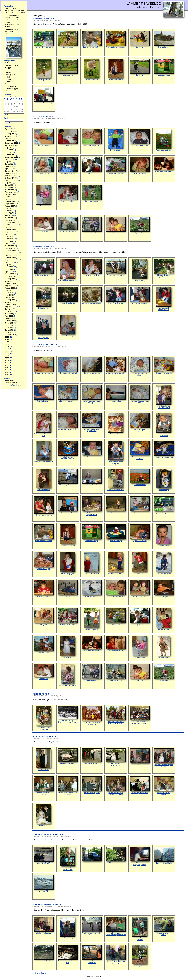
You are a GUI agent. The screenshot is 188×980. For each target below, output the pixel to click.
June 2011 (9, 164)
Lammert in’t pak (44, 760)
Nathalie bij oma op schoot (44, 452)
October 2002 (10, 321)
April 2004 (9, 297)
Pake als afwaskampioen (68, 326)
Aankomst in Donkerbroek (44, 267)
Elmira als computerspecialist (140, 856)
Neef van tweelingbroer (92, 785)
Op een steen (140, 225)
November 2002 (11, 318)
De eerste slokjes (44, 137)
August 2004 (10, 288)
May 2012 (9, 152)
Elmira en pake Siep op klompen (140, 929)
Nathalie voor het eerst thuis (68, 365)
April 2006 (9, 243)
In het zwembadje (116, 533)
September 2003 (11, 307)
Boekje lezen (44, 224)
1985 (7, 363)
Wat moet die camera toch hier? (140, 394)
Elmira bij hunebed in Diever (44, 953)
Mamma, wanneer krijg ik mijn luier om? (92, 422)
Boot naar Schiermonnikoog (116, 39)
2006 (7, 351)
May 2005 (9, 269)
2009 (7, 344)
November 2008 (11, 176)
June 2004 (9, 293)
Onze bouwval (11, 86)
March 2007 (10, 218)
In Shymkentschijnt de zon (116, 757)
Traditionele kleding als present (44, 786)
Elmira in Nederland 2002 (48, 904)
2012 (7, 339)
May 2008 (9, 187)
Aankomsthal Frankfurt (44, 855)
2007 (7, 349)
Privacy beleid (11, 380)
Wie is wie (9, 34)
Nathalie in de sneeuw (164, 563)
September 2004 (11, 286)
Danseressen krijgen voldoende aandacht (116, 786)
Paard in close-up (92, 70)
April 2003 (9, 316)
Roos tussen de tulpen (164, 140)
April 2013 (9, 129)
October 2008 (10, 178)
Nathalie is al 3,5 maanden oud (44, 425)
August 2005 (10, 262)
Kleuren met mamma (92, 644)
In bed (68, 589)
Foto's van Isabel (46, 118)
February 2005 (11, 276)
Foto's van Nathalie (47, 347)
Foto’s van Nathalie (45, 345)
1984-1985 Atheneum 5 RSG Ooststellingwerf (140, 715)
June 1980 (9, 328)
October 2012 (10, 141)
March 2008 (10, 190)
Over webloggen (11, 89)
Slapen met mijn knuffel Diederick (140, 450)
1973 (7, 372)
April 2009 (9, 169)
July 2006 (9, 236)
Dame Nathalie (44, 645)
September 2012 (11, 143)
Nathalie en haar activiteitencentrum (68, 450)
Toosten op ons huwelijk (140, 785)
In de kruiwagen (44, 196)
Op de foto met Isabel (116, 589)
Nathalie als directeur (68, 617)
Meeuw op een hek (44, 70)
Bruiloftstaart (44, 815)
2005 (7, 353)
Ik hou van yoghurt (68, 193)
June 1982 (9, 325)
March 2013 (10, 131)
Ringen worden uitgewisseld (140, 757)
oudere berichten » (40, 973)
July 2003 (9, 309)
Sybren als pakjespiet (140, 295)
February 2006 (11, 248)
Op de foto (92, 165)
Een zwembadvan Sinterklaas (164, 299)
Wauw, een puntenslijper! (164, 165)
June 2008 (9, 185)
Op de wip (140, 39)
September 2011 (11, 157)
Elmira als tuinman (116, 855)
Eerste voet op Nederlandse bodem (92, 926)
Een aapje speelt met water (92, 295)
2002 (7, 360)
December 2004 (11, 281)
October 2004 (10, 283)
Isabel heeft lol (44, 165)
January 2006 (10, 251)
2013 (7, 337)
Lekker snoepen (164, 535)
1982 (7, 365)
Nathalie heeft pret (44, 393)
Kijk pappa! (164, 589)
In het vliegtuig (68, 928)
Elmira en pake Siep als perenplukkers (68, 859)
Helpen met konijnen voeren (44, 39)
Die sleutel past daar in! (68, 224)
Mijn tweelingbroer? (13, 24)
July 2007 (9, 208)
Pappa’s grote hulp (44, 617)
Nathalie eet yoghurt (68, 563)
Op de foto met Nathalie (92, 137)
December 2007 (11, 197)
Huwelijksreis (10, 75)
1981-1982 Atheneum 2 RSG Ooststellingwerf (116, 715)
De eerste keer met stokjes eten (68, 954)
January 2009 (10, 171)
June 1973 (9, 332)
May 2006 (9, 241)
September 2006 (11, 232)
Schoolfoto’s (41, 694)
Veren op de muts (44, 480)
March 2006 (10, 246)
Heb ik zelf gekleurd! (116, 644)
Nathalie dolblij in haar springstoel (116, 453)
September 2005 (11, 260)
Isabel (7, 22)
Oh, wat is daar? (116, 140)
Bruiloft (42, 738)
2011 (7, 342)
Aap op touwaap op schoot (140, 271)
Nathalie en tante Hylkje (92, 267)
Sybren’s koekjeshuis (116, 295)
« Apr (6, 115)
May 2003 (9, 314)
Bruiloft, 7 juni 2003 (45, 736)
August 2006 (10, 234)
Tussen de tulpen (140, 477)
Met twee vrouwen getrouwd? (164, 786)
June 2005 (9, 267)
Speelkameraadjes (92, 193)
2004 (7, 356)
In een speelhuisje (164, 67)
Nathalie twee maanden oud (68, 393)
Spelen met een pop (116, 165)
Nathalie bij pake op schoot (68, 270)
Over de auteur (11, 383)
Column (8, 63)
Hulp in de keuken (44, 589)
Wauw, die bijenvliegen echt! (140, 422)
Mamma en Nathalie (68, 505)
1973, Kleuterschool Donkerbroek (44, 718)
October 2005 (10, 258)
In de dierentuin (44, 298)
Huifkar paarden (68, 67)
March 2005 (10, 274)
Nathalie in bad (116, 393)
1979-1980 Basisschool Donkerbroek (92, 716)
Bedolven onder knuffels (92, 39)
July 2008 (9, 183)
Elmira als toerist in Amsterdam (92, 954)
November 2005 (11, 255)
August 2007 (10, 206)
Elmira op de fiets (140, 956)
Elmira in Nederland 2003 (48, 834)
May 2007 (9, 213)
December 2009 (11, 166)
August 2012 (10, 145)
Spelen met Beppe (44, 561)
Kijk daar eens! (116, 617)
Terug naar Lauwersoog (44, 95)
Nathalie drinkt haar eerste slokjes (44, 366)
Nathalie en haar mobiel (164, 365)
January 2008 (10, 194)
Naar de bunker (164, 39)
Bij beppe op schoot (140, 533)
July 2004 (9, 290)
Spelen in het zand (116, 673)
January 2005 (10, 279)
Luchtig (8, 79)
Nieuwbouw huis (11, 84)
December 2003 (11, 302)
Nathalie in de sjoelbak (140, 505)
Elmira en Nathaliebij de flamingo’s (164, 268)
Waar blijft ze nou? (92, 756)
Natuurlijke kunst (11, 29)
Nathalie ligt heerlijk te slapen (140, 366)
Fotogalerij (9, 70)
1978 (7, 370)
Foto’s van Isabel (43, 116)
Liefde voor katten (164, 619)
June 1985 (9, 323)
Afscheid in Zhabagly (44, 925)
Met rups (116, 225)
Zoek (6, 118)
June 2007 (9, 211)
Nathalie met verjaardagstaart (92, 506)
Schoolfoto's (44, 696)
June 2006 (9, 239)
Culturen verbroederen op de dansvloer (68, 786)
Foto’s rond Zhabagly (13, 15)
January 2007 (10, 222)
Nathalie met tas (164, 647)
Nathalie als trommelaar (116, 480)
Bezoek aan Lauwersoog (116, 267)
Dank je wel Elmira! (92, 855)
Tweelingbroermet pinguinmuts (44, 327)
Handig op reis (11, 72)
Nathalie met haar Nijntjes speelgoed (92, 394)
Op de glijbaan (68, 39)
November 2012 (11, 138)
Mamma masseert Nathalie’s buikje (116, 366)
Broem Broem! (92, 477)
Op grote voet (140, 563)
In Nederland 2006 (43, 18)
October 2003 (10, 304)
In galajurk (68, 647)
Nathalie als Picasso (92, 563)
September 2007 (11, 204)
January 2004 (10, 300)
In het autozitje (164, 480)
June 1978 (9, 330)
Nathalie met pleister (116, 70)
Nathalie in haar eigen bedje (92, 365)
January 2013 (10, 134)
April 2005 (9, 272)
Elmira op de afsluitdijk (164, 855)
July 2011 (9, 162)
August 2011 (10, 159)
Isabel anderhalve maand (140, 137)
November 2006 (11, 227)
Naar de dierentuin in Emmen (164, 926)
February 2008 (11, 192)
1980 (7, 367)
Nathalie (8, 27)
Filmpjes (8, 68)
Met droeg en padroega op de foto (164, 758)
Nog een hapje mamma (44, 506)
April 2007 (9, 215)
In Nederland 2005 (43, 246)
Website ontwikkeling (13, 91)
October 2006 (10, 230)
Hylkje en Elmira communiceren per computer (116, 926)
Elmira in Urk (44, 883)
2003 (7, 358)
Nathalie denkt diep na (116, 424)
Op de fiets (140, 67)
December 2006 (11, 225)
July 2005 (9, 265)
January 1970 (10, 335)
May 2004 (9, 295)
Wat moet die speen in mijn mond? (68, 422)
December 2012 (11, 136)
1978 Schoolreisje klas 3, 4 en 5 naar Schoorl (68, 715)
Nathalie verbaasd (92, 449)
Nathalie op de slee (92, 589)
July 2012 (9, 148)
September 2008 (11, 180)
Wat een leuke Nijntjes (68, 165)
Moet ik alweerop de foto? (164, 425)
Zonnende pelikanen (68, 295)
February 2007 (11, 220)
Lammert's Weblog (144, 4)
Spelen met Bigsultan (140, 589)
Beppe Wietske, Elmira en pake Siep (116, 954)
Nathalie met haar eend (116, 563)
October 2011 (10, 155)
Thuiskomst (68, 137)
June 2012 (9, 150)
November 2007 (11, 199)
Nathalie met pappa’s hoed (164, 449)
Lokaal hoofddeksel (140, 165)
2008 (7, 346)
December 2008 (11, 173)
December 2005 (11, 253)
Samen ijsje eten (92, 225)
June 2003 (9, 311)
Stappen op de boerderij (68, 477)
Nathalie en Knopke (116, 505)
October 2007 (10, 201)
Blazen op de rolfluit (92, 619)
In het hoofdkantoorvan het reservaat (164, 397)
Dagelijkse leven (11, 65)
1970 (7, 374)
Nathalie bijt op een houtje (68, 675)
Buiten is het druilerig (68, 756)
